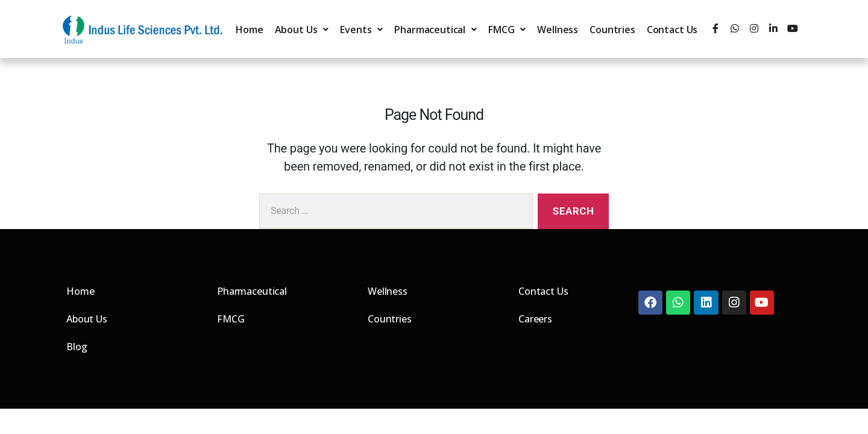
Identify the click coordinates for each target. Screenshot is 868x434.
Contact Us (672, 30)
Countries (612, 30)
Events (361, 30)
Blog (77, 347)
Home (249, 30)
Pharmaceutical (436, 30)
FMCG (507, 30)
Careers (535, 319)
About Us (302, 30)
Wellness (558, 30)
